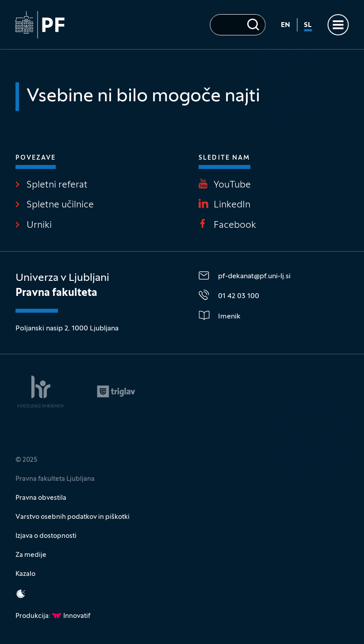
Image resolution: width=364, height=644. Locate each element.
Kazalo (25, 574)
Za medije (31, 555)
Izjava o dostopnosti (46, 536)
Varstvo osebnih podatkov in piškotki (73, 517)
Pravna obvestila (41, 498)
